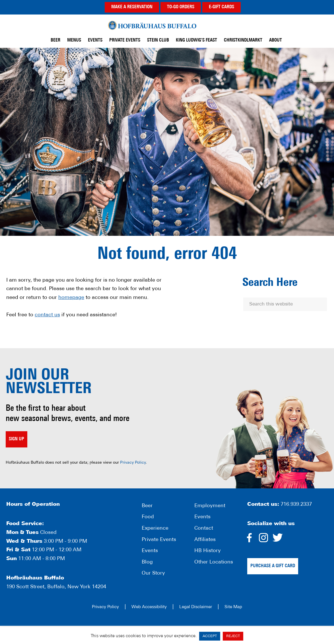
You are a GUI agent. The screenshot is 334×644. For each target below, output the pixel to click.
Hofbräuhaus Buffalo (152, 25)
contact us (47, 315)
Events (150, 551)
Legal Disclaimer (196, 607)
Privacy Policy (133, 463)
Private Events (159, 540)
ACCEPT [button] (210, 636)
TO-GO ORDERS (181, 7)
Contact (204, 528)
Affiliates (205, 540)
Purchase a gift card (273, 566)
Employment (210, 506)
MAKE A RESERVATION (132, 7)
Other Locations (214, 562)
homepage (71, 298)
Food (148, 517)
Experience (155, 528)
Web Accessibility (149, 607)
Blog (147, 562)
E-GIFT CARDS (221, 7)
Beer (147, 506)
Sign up (17, 439)
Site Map (233, 607)
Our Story (153, 573)
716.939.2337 (296, 504)
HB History (208, 551)
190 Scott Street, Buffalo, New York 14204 (56, 587)
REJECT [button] (233, 636)
